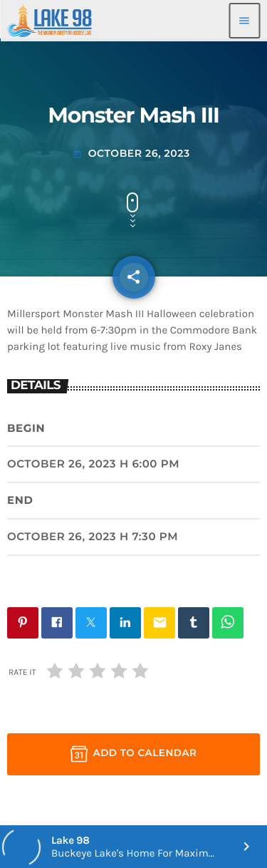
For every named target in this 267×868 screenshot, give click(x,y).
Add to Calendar (134, 754)
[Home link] (49, 21)
